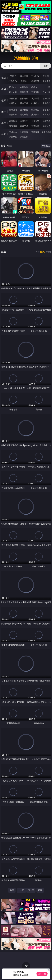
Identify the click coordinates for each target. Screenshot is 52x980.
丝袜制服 (24, 92)
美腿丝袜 (13, 114)
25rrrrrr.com (26, 59)
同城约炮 (13, 132)
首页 (12, 890)
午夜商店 (24, 132)
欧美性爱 (46, 98)
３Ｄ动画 (46, 87)
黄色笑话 (35, 126)
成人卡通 (35, 98)
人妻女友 (35, 121)
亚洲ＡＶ (13, 87)
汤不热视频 (46, 132)
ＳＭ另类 (46, 92)
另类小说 (24, 126)
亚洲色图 (24, 110)
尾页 (40, 890)
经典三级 (24, 103)
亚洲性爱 (13, 98)
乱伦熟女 (35, 103)
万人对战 (35, 76)
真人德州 (24, 76)
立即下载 (42, 974)
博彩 (4, 78)
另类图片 (46, 114)
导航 (4, 134)
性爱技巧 (46, 126)
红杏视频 (13, 137)
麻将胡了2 (13, 81)
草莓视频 (35, 132)
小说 (4, 123)
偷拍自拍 (24, 98)
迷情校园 (13, 126)
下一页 (31, 890)
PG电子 (13, 76)
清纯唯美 (24, 114)
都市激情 (13, 121)
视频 (4, 89)
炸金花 (24, 81)
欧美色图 (35, 110)
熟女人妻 (13, 92)
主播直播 (35, 92)
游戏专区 (46, 76)
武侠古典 (46, 121)
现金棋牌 (35, 81)
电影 (4, 100)
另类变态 (46, 103)
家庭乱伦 (24, 121)
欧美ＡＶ (35, 87)
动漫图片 (46, 110)
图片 (4, 112)
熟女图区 (35, 114)
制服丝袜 (13, 103)
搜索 (46, 66)
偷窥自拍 (13, 110)
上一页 (21, 890)
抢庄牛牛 (46, 81)
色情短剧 (24, 137)
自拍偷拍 (24, 87)
